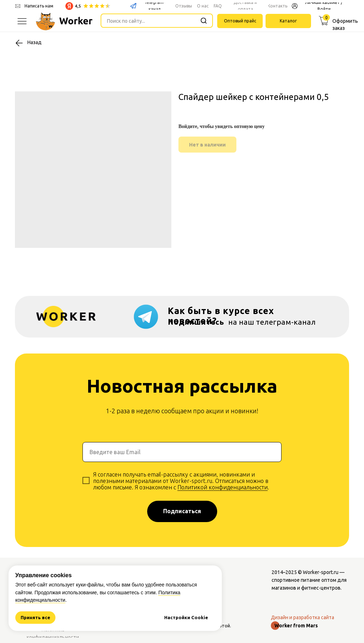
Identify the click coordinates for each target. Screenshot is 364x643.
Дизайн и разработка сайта (303, 617)
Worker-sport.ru (321, 572)
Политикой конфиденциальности (223, 487)
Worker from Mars (296, 626)
